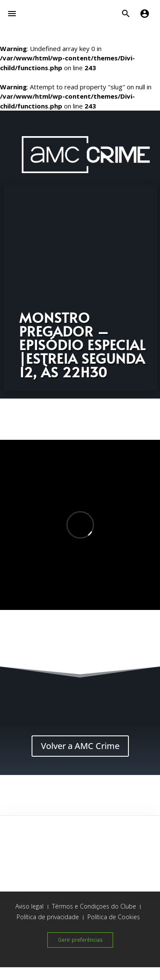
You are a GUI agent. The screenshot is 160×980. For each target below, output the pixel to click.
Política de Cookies (114, 917)
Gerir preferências (80, 940)
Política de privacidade (48, 917)
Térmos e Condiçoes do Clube (94, 906)
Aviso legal (29, 906)
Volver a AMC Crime (80, 746)
